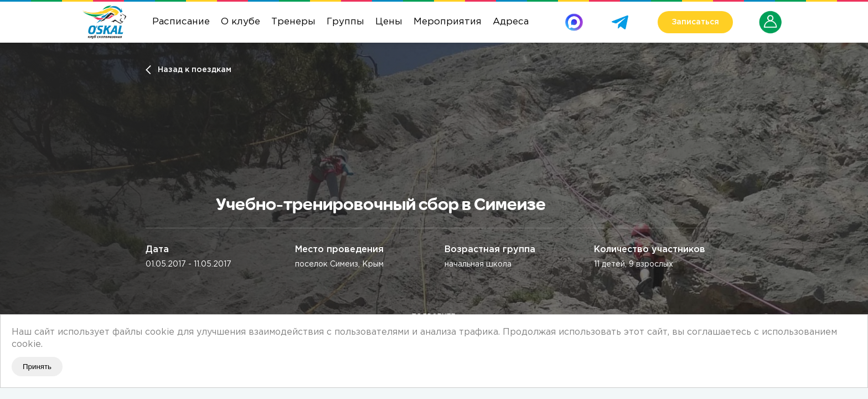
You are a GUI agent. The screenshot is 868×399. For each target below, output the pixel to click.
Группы (345, 22)
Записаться (695, 22)
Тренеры (293, 22)
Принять (37, 367)
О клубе (241, 22)
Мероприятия (448, 22)
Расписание (181, 22)
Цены (389, 22)
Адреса (511, 22)
